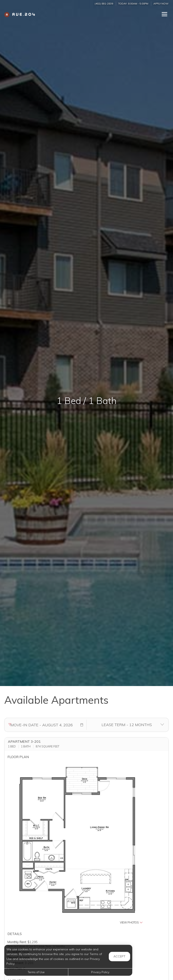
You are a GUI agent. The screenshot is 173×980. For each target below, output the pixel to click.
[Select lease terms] (127, 725)
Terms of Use (36, 972)
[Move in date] (42, 725)
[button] (82, 725)
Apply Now (161, 4)
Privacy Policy (100, 972)
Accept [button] (119, 956)
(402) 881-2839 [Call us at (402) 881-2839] (104, 4)
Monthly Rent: (17, 942)
